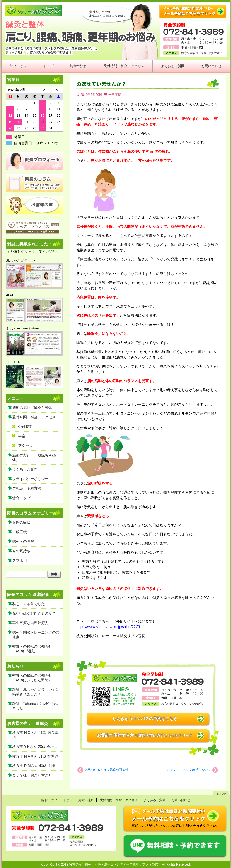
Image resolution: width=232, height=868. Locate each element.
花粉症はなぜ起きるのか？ (34, 613)
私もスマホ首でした (29, 604)
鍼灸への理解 (23, 541)
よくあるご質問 (173, 66)
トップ (48, 66)
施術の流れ (79, 66)
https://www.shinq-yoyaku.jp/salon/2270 (108, 627)
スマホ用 (19, 560)
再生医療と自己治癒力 (30, 623)
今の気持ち (21, 551)
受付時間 (25, 427)
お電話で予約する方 (145, 736)
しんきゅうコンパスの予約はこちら (145, 719)
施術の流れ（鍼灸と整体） (34, 408)
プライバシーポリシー (30, 479)
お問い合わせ (211, 66)
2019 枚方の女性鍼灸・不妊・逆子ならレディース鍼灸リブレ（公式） (111, 864)
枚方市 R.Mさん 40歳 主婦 (34, 766)
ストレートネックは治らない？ (189, 770)
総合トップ (18, 66)
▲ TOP (221, 794)
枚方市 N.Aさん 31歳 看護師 (35, 756)
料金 (22, 436)
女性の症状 (21, 522)
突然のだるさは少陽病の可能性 (106, 770)
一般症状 (115, 95)
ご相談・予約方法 (27, 488)
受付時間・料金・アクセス (124, 66)
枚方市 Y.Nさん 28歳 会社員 (35, 747)
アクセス (25, 446)
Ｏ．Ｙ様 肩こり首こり (32, 775)
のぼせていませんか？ (101, 84)
